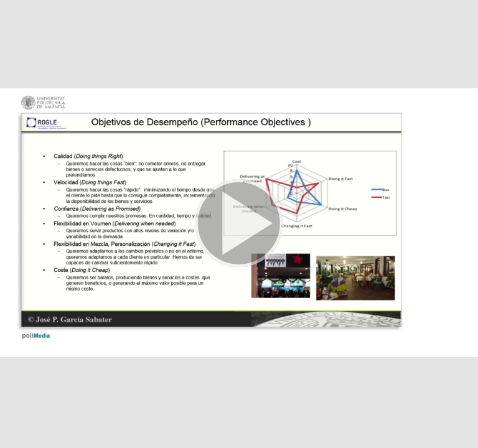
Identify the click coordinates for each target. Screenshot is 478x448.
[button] (239, 224)
